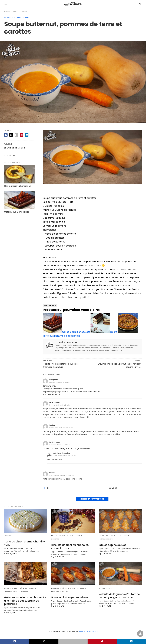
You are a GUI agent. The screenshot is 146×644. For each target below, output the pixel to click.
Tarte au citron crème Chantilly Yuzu (24, 543)
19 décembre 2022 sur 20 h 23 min (61, 428)
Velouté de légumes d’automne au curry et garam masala (119, 596)
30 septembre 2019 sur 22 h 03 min (62, 475)
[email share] (16, 135)
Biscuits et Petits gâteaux (63, 536)
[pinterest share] (22, 135)
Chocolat (80, 536)
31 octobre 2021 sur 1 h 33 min (59, 445)
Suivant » (113, 488)
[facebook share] (6, 135)
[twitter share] (11, 135)
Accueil (7, 12)
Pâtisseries (81, 588)
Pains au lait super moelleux (70, 597)
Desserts (8, 536)
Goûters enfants (106, 539)
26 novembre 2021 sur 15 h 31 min (65, 456)
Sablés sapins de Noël (113, 545)
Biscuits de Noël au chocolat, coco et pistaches (70, 547)
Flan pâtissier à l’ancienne (18, 186)
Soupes (25, 12)
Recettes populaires (13, 17)
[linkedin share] (27, 135)
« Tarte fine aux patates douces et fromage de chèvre (61, 365)
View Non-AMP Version (89, 631)
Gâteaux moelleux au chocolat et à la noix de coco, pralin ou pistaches (26, 601)
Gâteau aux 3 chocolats (16, 212)
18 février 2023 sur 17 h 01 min (59, 405)
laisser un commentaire (92, 499)
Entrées (16, 12)
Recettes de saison (60, 592)
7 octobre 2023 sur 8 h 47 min (60, 382)
